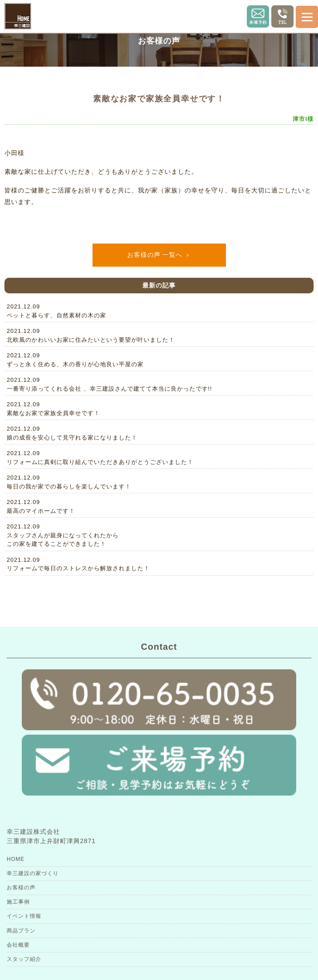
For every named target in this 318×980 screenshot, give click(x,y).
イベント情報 (24, 916)
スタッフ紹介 (24, 959)
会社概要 (18, 945)
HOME (16, 859)
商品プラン (21, 931)
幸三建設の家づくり (33, 873)
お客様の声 (21, 888)
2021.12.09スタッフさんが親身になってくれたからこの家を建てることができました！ (63, 535)
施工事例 (18, 902)
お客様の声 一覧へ (155, 255)
